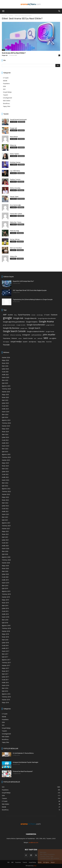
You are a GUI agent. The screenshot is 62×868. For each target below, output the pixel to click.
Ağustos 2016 (6, 694)
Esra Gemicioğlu (15, 205)
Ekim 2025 (5, 380)
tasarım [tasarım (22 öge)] (25, 342)
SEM (4, 86)
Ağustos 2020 (6, 557)
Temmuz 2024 (6, 423)
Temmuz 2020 (6, 560)
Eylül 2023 (5, 452)
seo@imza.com (34, 842)
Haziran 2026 (6, 357)
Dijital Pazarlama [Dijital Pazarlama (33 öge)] (24, 315)
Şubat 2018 (5, 643)
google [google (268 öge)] (7, 318)
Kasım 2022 (5, 480)
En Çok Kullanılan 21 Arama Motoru (23, 753)
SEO (3, 50)
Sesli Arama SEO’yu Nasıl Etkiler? (14, 53)
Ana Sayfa (4, 16)
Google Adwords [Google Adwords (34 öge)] (31, 318)
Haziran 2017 (6, 665)
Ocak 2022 (5, 509)
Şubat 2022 (5, 506)
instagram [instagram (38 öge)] (26, 335)
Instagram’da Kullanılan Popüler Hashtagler (26, 762)
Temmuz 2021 (6, 526)
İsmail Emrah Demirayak (18, 120)
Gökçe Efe (13, 256)
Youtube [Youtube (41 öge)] (6, 345)
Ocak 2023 (5, 474)
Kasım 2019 (5, 583)
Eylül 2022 (5, 486)
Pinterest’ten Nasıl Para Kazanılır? (23, 771)
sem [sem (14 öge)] (35, 338)
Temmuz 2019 (6, 594)
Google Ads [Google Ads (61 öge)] (18, 318)
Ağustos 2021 (6, 523)
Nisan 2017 (5, 671)
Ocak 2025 (5, 406)
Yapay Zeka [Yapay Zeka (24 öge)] (41, 342)
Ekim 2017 (5, 654)
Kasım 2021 (5, 514)
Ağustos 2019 (6, 591)
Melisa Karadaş (15, 188)
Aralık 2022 (5, 477)
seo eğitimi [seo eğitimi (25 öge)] (53, 338)
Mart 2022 (5, 503)
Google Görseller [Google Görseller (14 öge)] (21, 325)
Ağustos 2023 (6, 454)
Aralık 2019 (5, 580)
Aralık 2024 (5, 409)
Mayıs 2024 (5, 429)
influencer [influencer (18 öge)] (6, 335)
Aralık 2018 (5, 614)
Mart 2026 (5, 366)
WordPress (6, 103)
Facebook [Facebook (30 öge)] (54, 315)
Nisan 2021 (5, 534)
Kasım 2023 (5, 446)
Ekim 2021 (5, 517)
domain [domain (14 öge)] (33, 315)
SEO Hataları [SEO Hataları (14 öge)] (6, 342)
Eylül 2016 (5, 691)
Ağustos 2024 (6, 420)
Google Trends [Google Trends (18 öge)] (50, 332)
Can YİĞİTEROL (15, 171)
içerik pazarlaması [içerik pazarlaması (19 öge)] (36, 335)
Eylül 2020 (5, 554)
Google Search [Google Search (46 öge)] (34, 328)
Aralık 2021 (5, 511)
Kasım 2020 (5, 548)
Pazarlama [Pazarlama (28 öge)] (7, 338)
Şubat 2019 (5, 608)
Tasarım (6, 95)
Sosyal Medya (7, 92)
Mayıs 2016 (5, 702)
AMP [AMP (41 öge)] (5, 315)
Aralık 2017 (5, 648)
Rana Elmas (14, 137)
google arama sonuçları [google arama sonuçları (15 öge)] (9, 325)
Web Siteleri (7, 101)
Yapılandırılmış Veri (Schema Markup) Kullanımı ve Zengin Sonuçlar (33, 300)
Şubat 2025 (5, 403)
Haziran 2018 (6, 631)
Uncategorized (7, 98)
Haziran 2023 (6, 460)
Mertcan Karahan (16, 248)
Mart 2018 (5, 640)
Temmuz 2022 (6, 491)
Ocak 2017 (5, 680)
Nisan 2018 (5, 637)
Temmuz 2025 (6, 389)
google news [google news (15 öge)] (24, 328)
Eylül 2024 (5, 417)
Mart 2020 (5, 571)
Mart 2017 (5, 674)
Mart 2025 (5, 400)
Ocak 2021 (5, 543)
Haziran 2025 (6, 392)
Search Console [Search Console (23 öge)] (28, 338)
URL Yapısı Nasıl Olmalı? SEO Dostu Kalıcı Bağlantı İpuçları (30, 290)
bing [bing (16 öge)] (15, 315)
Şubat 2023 (5, 471)
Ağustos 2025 (6, 386)
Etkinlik (5, 81)
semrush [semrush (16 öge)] (40, 338)
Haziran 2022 (6, 494)
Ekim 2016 (5, 688)
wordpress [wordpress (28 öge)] (33, 342)
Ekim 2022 (5, 483)
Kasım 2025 (5, 377)
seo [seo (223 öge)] (46, 338)
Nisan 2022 (5, 500)
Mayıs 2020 (5, 566)
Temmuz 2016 (6, 697)
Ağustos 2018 (6, 625)
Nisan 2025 (5, 397)
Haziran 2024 (6, 426)
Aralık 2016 (5, 683)
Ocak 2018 (5, 645)
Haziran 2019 (6, 597)
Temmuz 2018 (6, 628)
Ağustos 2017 (6, 660)
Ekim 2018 (5, 620)
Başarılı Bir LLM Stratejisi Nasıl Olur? (23, 281)
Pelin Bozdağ (14, 231)
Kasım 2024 (5, 412)
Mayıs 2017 (5, 668)
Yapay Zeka (7, 106)
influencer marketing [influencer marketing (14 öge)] (15, 335)
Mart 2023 (5, 469)
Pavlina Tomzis (15, 179)
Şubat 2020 (5, 574)
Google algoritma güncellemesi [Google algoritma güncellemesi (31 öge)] (14, 322)
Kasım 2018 (5, 617)
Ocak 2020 (5, 577)
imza (35, 866)
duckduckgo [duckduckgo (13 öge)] (40, 315)
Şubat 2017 (5, 677)
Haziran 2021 (6, 529)
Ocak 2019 (5, 611)
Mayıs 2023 (5, 463)
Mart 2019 (5, 606)
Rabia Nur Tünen (16, 222)
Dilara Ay (13, 145)
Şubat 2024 (5, 437)
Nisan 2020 (5, 568)
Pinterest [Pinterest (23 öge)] (14, 338)
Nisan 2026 (5, 363)
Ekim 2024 (5, 414)
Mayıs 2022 (5, 497)
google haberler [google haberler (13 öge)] (50, 325)
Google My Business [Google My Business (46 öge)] (11, 328)
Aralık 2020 (5, 546)
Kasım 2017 (5, 651)
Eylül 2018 (5, 623)
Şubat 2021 (5, 540)
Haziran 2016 (6, 700)
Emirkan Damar (15, 162)
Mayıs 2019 (5, 600)
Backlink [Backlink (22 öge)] (10, 315)
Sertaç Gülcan (15, 239)
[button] (3, 11)
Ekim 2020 (5, 551)
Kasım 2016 (5, 685)
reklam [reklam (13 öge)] (20, 338)
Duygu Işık (5, 55)
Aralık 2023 (5, 443)
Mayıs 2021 (5, 531)
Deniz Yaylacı (15, 154)
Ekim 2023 (5, 449)
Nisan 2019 (5, 603)
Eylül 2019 (5, 588)
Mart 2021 (5, 537)
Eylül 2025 (5, 383)
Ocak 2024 (5, 440)
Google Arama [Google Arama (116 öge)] (46, 321)
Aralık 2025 (5, 375)
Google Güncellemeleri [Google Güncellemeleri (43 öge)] (36, 325)
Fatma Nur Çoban (16, 214)
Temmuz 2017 (6, 663)
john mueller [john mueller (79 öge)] (49, 335)
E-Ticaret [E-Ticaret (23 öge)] (47, 315)
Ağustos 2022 (6, 489)
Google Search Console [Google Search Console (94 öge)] (14, 331)
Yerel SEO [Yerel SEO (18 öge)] (49, 342)
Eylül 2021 (5, 520)
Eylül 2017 (5, 657)
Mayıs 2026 (5, 360)
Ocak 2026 (5, 372)
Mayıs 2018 (5, 634)
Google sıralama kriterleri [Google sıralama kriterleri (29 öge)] (36, 331)
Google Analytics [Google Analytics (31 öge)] (32, 322)
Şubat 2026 (5, 369)
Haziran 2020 (6, 563)
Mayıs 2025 (5, 395)
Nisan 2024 (5, 432)
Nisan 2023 (5, 466)
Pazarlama (6, 84)
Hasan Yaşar (14, 197)
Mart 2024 (5, 434)
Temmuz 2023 (6, 457)
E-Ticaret (6, 78)
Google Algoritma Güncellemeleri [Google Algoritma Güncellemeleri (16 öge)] (47, 318)
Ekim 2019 (5, 586)
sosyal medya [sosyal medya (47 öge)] (16, 341)
